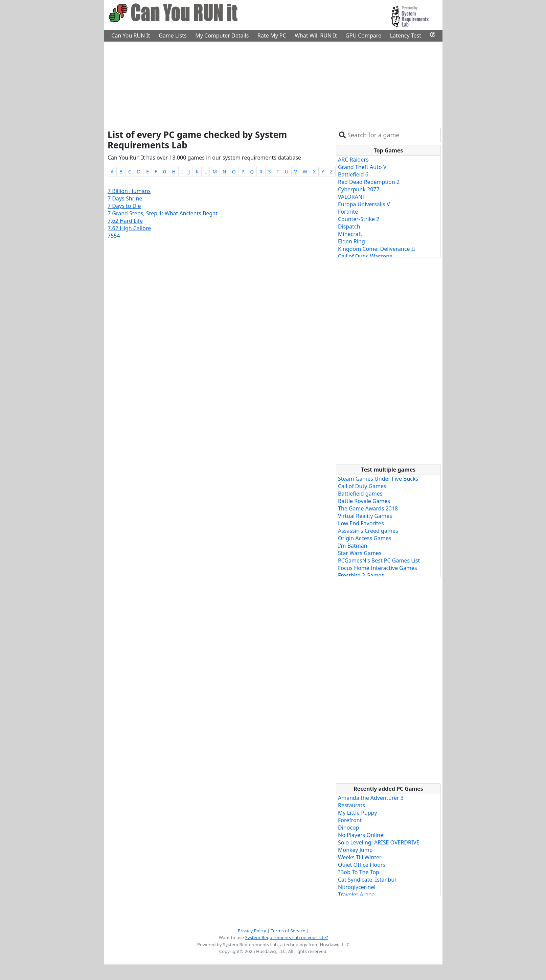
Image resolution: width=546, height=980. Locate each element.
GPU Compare (363, 35)
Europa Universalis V (364, 204)
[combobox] (393, 135)
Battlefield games (360, 494)
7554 (114, 236)
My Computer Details (222, 35)
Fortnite (348, 212)
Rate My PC (272, 35)
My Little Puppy (357, 813)
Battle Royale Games (364, 501)
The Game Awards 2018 (368, 508)
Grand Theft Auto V (362, 167)
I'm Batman (353, 546)
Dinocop (349, 828)
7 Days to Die (124, 206)
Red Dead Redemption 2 (369, 182)
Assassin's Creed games (368, 531)
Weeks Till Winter (360, 857)
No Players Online (361, 835)
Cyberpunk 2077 (359, 189)
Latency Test (406, 35)
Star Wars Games (360, 553)
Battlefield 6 (353, 174)
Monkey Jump (355, 850)
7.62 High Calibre (129, 228)
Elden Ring (351, 241)
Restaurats (351, 805)
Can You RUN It (131, 35)
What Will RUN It (316, 35)
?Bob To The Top (359, 872)
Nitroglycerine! (357, 887)
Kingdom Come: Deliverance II (377, 249)
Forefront (350, 820)
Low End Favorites (361, 523)
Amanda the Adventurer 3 (371, 798)
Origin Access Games (365, 538)
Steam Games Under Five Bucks (378, 479)
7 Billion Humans (129, 191)
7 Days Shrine (125, 198)
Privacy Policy (252, 931)
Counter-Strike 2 (359, 219)
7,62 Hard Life (125, 221)
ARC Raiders (353, 160)
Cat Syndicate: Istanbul (367, 880)
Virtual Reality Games (365, 516)
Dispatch (349, 226)
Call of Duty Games (362, 486)
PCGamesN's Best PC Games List (379, 560)
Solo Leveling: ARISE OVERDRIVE (379, 842)
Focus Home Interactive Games (378, 568)
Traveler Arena (356, 894)
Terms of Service (288, 931)
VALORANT (352, 197)
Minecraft (350, 234)
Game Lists (173, 35)
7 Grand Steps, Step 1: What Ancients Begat (163, 213)
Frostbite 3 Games (361, 575)
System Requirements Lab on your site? (286, 937)
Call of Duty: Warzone (365, 256)
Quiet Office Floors (362, 865)
